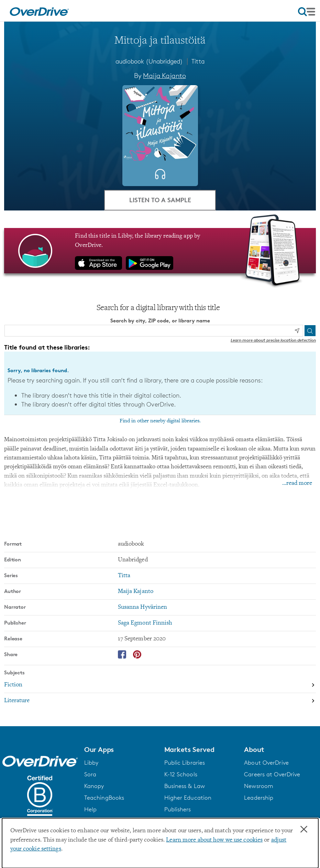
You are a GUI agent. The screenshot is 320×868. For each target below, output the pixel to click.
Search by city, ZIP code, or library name (160, 321)
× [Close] (304, 830)
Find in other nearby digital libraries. (160, 421)
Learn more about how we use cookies (214, 840)
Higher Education (188, 798)
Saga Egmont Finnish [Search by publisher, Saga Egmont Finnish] (145, 623)
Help (90, 809)
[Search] (310, 331)
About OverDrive (266, 763)
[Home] (39, 11)
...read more (297, 483)
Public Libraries (185, 763)
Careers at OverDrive (272, 774)
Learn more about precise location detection (273, 340)
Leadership (259, 798)
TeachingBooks (104, 798)
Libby (91, 763)
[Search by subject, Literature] (160, 701)
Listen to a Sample (160, 200)
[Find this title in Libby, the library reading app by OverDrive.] (160, 251)
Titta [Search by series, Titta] (124, 576)
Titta (198, 61)
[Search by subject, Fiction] (160, 685)
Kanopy (94, 786)
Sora (90, 774)
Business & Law (185, 786)
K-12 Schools (181, 774)
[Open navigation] (307, 12)
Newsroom (259, 786)
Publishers (178, 809)
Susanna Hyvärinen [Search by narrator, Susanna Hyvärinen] (143, 607)
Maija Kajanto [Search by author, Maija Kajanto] (164, 76)
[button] (120, 750)
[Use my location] (297, 331)
